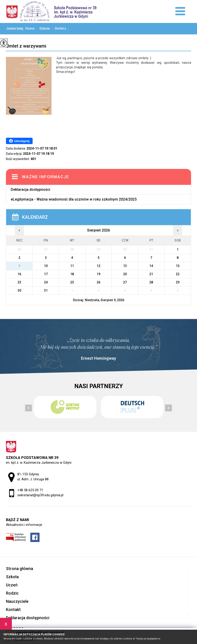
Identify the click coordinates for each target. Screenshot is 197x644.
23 (19, 282)
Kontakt (13, 610)
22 (178, 274)
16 (19, 274)
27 (125, 282)
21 (151, 274)
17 (46, 274)
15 (178, 266)
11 (72, 266)
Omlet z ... (60, 29)
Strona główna (19, 569)
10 (46, 266)
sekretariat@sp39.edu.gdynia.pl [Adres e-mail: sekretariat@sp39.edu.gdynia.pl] (40, 495)
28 (151, 282)
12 (98, 266)
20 (125, 274)
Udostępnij (19, 141)
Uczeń (12, 585)
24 (46, 282)
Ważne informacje (45, 177)
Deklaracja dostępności (30, 190)
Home (30, 28)
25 (72, 282)
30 (19, 290)
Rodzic (12, 593)
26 (98, 282)
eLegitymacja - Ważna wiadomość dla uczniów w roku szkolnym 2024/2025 (74, 199)
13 (125, 266)
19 (98, 274)
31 (46, 290)
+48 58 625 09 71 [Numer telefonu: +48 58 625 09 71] (30, 490)
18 (72, 274)
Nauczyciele (17, 601)
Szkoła (42, 29)
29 (178, 282)
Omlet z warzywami (26, 46)
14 (151, 266)
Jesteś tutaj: (16, 28)
